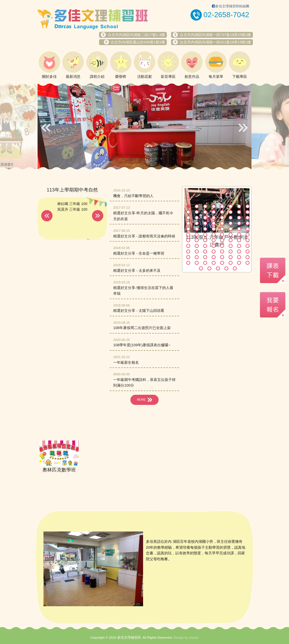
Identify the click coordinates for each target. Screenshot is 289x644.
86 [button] (231, 263)
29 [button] (222, 223)
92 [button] (226, 268)
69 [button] (222, 252)
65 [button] (188, 252)
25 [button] (188, 223)
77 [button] (222, 257)
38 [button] (231, 229)
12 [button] (214, 212)
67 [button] (205, 252)
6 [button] (231, 206)
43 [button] (205, 235)
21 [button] (222, 218)
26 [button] (197, 223)
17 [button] (188, 218)
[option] (144, 126)
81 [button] (188, 263)
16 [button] (248, 212)
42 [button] (197, 235)
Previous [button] (46, 128)
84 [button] (214, 263)
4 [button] (214, 206)
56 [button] (248, 240)
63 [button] (239, 246)
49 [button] (188, 240)
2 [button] (197, 206)
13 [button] (222, 212)
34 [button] (197, 229)
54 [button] (231, 240)
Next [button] (243, 128)
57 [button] (188, 246)
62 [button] (231, 246)
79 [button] (239, 257)
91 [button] (218, 268)
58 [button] (197, 246)
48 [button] (248, 235)
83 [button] (205, 263)
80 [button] (248, 257)
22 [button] (231, 218)
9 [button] (188, 212)
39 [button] (239, 229)
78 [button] (231, 257)
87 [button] (239, 263)
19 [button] (205, 218)
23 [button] (239, 218)
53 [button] (222, 240)
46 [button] (231, 235)
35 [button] (205, 229)
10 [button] (197, 212)
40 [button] (248, 229)
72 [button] (248, 252)
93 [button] (235, 268)
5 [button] (222, 206)
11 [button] (205, 212)
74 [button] (197, 257)
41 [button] (188, 235)
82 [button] (197, 263)
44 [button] (214, 235)
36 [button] (214, 229)
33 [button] (188, 229)
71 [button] (239, 252)
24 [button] (248, 218)
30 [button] (231, 223)
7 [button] (239, 206)
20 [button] (214, 218)
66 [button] (197, 252)
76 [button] (214, 257)
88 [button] (248, 263)
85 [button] (222, 263)
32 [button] (248, 223)
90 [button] (209, 268)
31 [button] (239, 223)
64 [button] (248, 246)
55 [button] (239, 240)
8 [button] (248, 206)
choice (194, 637)
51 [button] (205, 240)
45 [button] (222, 235)
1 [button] (188, 206)
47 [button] (239, 235)
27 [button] (205, 223)
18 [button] (197, 218)
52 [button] (214, 240)
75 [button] (205, 257)
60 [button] (214, 246)
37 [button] (222, 229)
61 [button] (222, 246)
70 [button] (231, 252)
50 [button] (197, 240)
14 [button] (231, 212)
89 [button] (201, 268)
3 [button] (205, 206)
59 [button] (205, 246)
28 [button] (214, 223)
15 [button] (239, 212)
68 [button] (214, 252)
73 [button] (188, 257)
